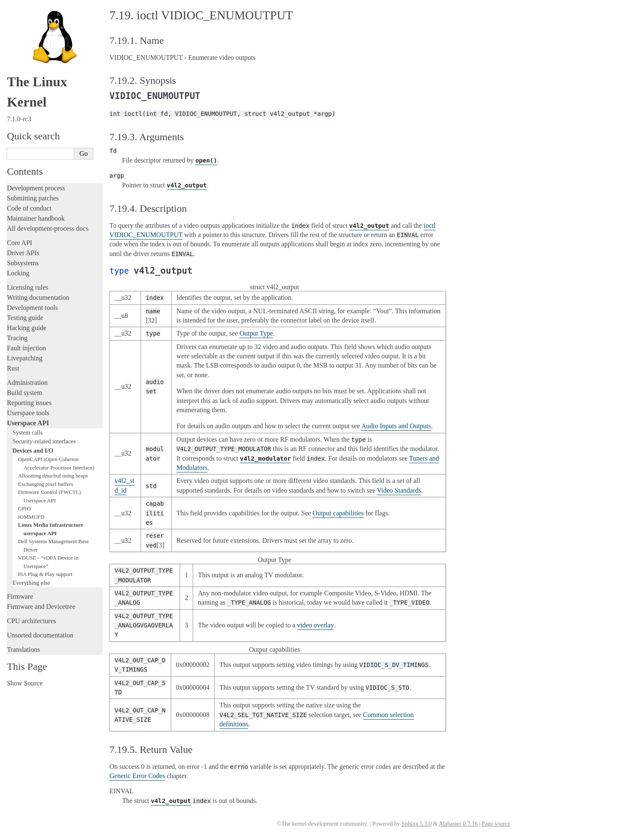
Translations (23, 649)
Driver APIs (23, 253)
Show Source (25, 683)
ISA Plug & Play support (45, 574)
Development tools (32, 308)
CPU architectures (31, 621)
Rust (13, 368)
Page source (496, 824)
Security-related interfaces (44, 441)
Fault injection (26, 348)
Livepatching (24, 358)
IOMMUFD (31, 517)
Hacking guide (27, 328)
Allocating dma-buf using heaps (53, 476)
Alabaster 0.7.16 (458, 824)
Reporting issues (29, 403)
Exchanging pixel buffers (46, 484)
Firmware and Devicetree (41, 607)
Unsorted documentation (40, 635)
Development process (36, 188)
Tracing (17, 338)
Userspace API (28, 423)
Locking (18, 273)
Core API (19, 243)
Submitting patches (33, 198)
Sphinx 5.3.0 (416, 824)
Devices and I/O (33, 451)
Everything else (31, 583)
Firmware (20, 596)
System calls (28, 432)
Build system (24, 393)
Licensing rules (27, 287)
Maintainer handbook (36, 218)
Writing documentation (38, 297)
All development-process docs (48, 228)
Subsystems (23, 263)
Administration (27, 383)
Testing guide (25, 318)
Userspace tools (28, 413)
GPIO (24, 508)
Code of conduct (29, 208)
